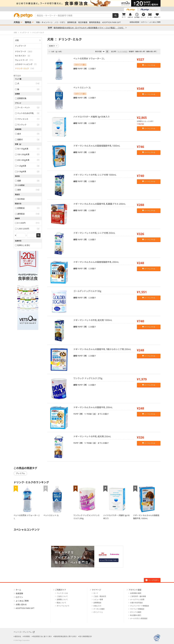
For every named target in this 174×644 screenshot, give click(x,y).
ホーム (18, 590)
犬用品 (17, 22)
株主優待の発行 (136, 615)
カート (96, 593)
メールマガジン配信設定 (139, 618)
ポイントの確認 (136, 612)
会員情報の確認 (136, 593)
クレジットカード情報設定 (140, 606)
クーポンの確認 (99, 609)
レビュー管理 (98, 599)
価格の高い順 (151, 51)
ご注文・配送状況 (100, 596)
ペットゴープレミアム (24, 632)
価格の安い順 (140, 51)
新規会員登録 (134, 22)
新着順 (131, 51)
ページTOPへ (152, 580)
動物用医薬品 (95, 22)
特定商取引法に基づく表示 (42, 636)
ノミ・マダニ (60, 22)
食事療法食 (72, 22)
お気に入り (97, 606)
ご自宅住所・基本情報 (138, 596)
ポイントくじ (98, 612)
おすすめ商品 (123, 51)
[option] (87, 3)
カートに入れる (149, 65)
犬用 (17, 40)
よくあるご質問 (155, 22)
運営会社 (18, 636)
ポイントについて (63, 606)
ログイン (144, 22)
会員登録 (19, 593)
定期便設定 (97, 603)
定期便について (62, 599)
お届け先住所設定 (136, 603)
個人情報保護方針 (86, 636)
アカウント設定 (135, 590)
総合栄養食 (83, 22)
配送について (61, 603)
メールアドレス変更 (137, 599)
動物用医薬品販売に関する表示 (66, 636)
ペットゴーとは (62, 593)
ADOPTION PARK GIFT (111, 22)
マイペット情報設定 (137, 609)
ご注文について (62, 596)
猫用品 (28, 22)
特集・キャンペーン (44, 22)
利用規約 (27, 636)
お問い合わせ (21, 604)
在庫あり (53, 46)
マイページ (97, 590)
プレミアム (20, 473)
